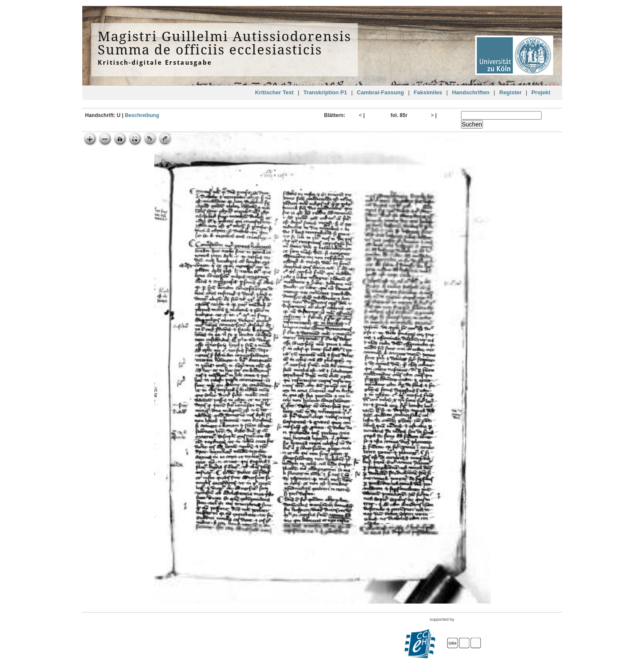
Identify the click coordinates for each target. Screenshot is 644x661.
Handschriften (471, 92)
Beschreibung (142, 115)
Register (510, 92)
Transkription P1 (325, 92)
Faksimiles (428, 92)
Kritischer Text (274, 92)
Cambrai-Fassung (380, 92)
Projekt (541, 92)
